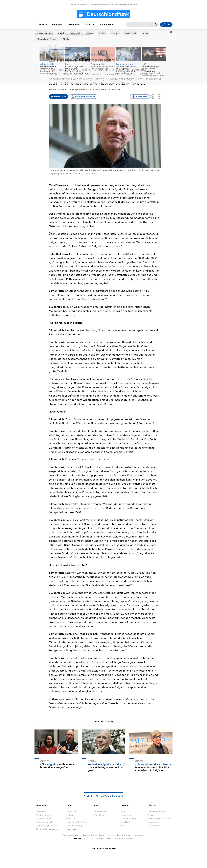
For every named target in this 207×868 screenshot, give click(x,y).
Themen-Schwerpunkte (47, 829)
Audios (69, 815)
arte (109, 839)
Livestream (71, 812)
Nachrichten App (74, 825)
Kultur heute (52, 34)
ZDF (91, 839)
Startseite (39, 34)
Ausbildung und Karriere (159, 818)
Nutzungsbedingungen (119, 835)
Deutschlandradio (78, 5)
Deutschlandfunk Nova (126, 5)
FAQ (123, 812)
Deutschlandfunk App (76, 822)
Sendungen (57, 24)
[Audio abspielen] (59, 97)
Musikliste (125, 822)
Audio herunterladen (85, 97)
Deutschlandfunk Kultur (101, 5)
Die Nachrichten (44, 818)
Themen (41, 24)
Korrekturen (153, 825)
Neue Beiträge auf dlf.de (48, 825)
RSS (123, 825)
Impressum (139, 835)
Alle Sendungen (44, 815)
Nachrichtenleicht (45, 822)
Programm (74, 24)
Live (166, 25)
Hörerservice (100, 812)
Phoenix (100, 839)
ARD (84, 839)
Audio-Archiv (107, 24)
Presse (151, 815)
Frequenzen (72, 829)
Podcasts (90, 24)
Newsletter (126, 815)
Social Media (100, 815)
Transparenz (154, 822)
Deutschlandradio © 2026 (104, 848)
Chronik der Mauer (123, 839)
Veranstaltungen (129, 818)
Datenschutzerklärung (94, 835)
